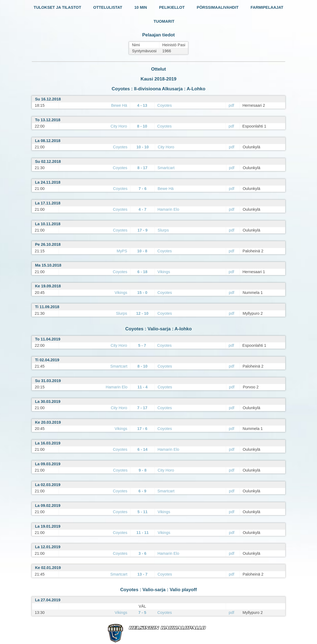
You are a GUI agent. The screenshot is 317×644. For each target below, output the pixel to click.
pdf (231, 105)
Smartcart (166, 168)
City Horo (119, 126)
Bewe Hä (119, 105)
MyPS (122, 251)
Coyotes (165, 105)
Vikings (164, 272)
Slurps (163, 230)
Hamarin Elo (168, 209)
